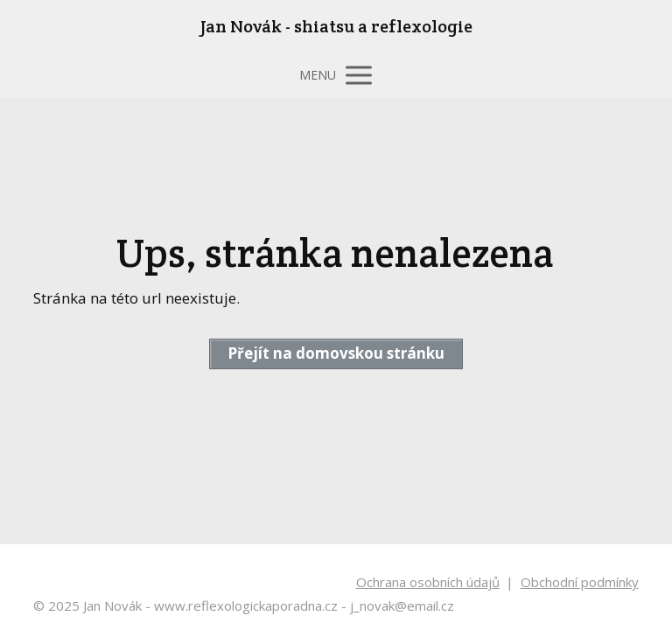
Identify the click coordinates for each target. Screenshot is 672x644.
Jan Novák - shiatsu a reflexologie (336, 26)
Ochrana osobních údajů (428, 582)
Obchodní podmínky (580, 582)
